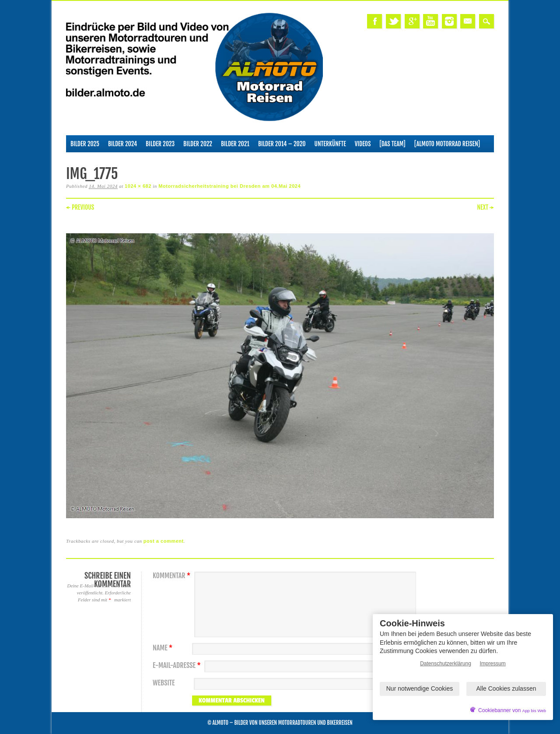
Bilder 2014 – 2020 (282, 144)
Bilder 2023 (160, 144)
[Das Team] (392, 144)
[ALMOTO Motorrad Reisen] (447, 144)
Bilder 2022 (198, 144)
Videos (363, 144)
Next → (485, 207)
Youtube (430, 21)
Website (164, 683)
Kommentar (173, 576)
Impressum (493, 664)
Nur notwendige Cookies (420, 688)
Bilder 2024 (122, 144)
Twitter (393, 21)
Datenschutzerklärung (446, 664)
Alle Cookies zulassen (506, 688)
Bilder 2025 (85, 144)
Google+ (412, 21)
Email (468, 21)
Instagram (449, 21)
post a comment (164, 541)
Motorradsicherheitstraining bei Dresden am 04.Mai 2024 (229, 186)
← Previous (80, 207)
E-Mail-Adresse (178, 666)
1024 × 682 (138, 186)
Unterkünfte (330, 144)
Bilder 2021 (235, 144)
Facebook (374, 21)
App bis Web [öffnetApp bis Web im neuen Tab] (534, 711)
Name (164, 648)
